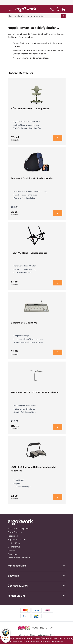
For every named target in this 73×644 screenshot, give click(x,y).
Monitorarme (14, 547)
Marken (11, 550)
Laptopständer (14, 543)
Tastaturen (13, 536)
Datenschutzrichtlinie (47, 635)
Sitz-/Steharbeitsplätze (18, 528)
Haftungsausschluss (26, 635)
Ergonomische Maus (17, 539)
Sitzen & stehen (15, 532)
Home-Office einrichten (19, 558)
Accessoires (13, 554)
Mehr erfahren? (43, 641)
